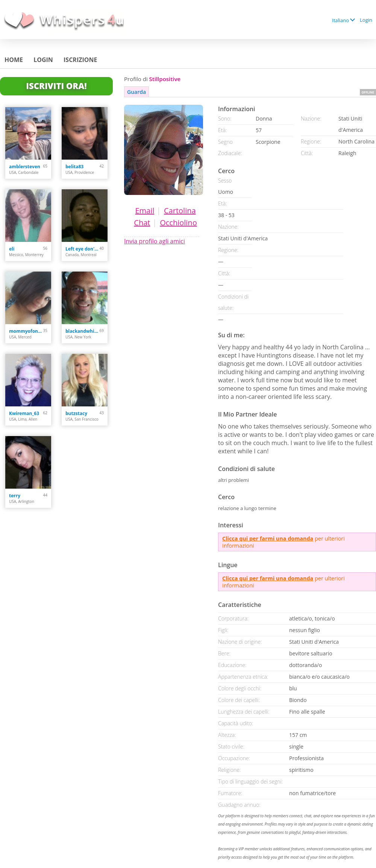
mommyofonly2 (26, 331)
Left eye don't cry (83, 249)
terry (15, 496)
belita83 (74, 167)
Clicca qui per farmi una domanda (268, 538)
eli (12, 249)
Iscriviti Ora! (56, 86)
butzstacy (76, 413)
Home (14, 60)
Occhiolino (178, 223)
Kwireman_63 (24, 413)
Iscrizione (80, 60)
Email (145, 211)
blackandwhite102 (83, 331)
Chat (142, 223)
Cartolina (180, 211)
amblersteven (25, 167)
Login (366, 20)
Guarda (136, 92)
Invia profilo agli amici (155, 241)
